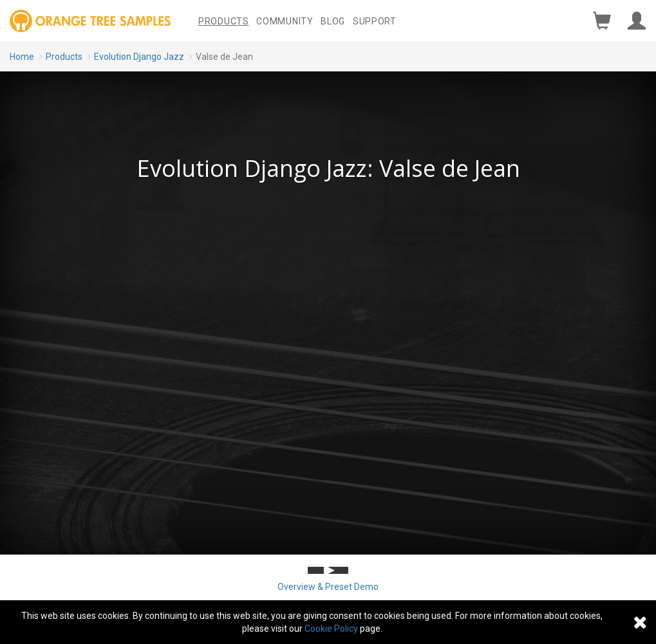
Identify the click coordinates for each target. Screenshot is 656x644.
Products (224, 21)
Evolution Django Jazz (139, 57)
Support (375, 21)
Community (285, 21)
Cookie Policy (331, 629)
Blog (333, 21)
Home (22, 57)
